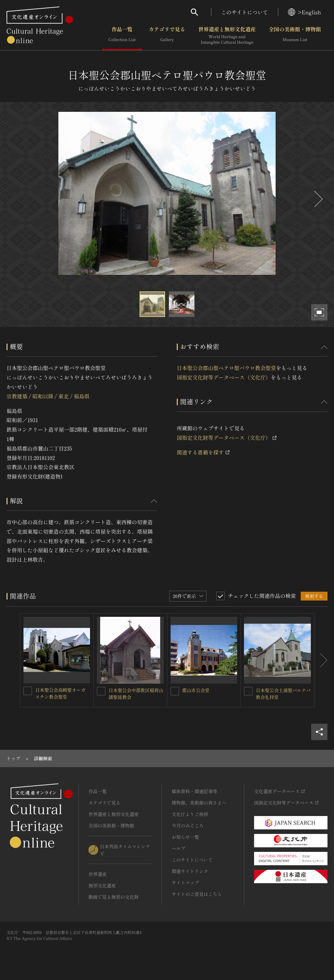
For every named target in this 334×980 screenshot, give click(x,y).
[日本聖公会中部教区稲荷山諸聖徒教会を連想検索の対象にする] (101, 691)
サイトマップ (185, 883)
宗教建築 (17, 396)
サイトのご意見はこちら (197, 894)
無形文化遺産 (102, 885)
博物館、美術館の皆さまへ (199, 803)
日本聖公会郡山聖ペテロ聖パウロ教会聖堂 (226, 368)
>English (304, 12)
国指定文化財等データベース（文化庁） (224, 377)
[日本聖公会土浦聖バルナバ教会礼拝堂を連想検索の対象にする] (248, 691)
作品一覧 (122, 36)
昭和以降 (43, 396)
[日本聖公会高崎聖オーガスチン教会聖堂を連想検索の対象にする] (28, 691)
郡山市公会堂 (196, 690)
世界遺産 (98, 874)
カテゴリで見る (167, 36)
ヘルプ (178, 848)
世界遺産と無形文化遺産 (227, 36)
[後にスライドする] (318, 199)
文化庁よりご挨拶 (190, 814)
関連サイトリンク (190, 871)
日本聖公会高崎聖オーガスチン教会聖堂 (60, 693)
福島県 (82, 396)
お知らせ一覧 (185, 837)
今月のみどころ (188, 825)
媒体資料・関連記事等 (194, 791)
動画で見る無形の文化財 (114, 897)
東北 (64, 396)
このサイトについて (245, 12)
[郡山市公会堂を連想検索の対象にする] (175, 691)
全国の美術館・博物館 (295, 36)
